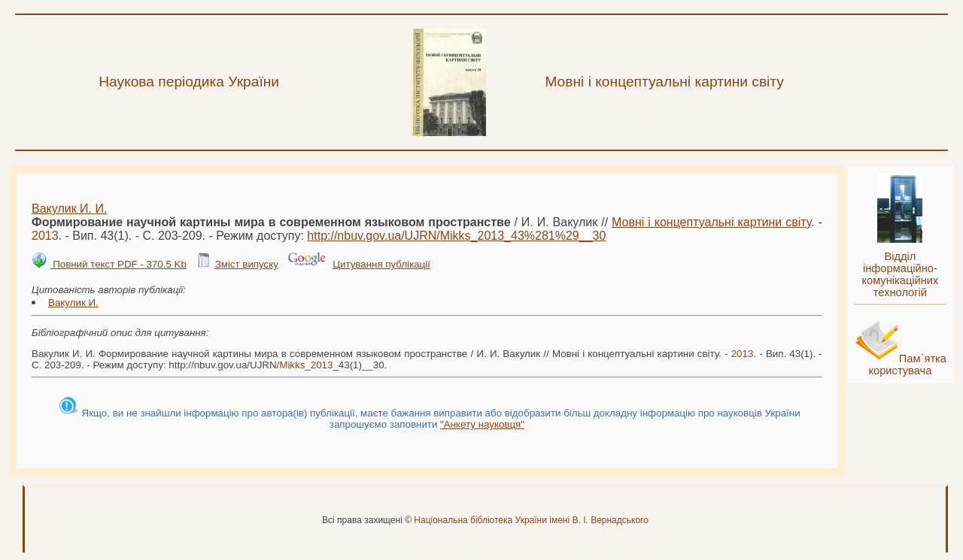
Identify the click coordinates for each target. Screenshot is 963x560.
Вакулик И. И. (69, 209)
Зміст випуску (247, 264)
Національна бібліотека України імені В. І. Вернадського (531, 520)
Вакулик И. (73, 303)
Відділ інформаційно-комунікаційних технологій (900, 274)
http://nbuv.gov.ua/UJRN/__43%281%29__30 (456, 236)
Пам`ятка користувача (907, 365)
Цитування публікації (381, 264)
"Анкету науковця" (482, 424)
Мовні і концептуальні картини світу (711, 222)
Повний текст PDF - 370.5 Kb (118, 264)
